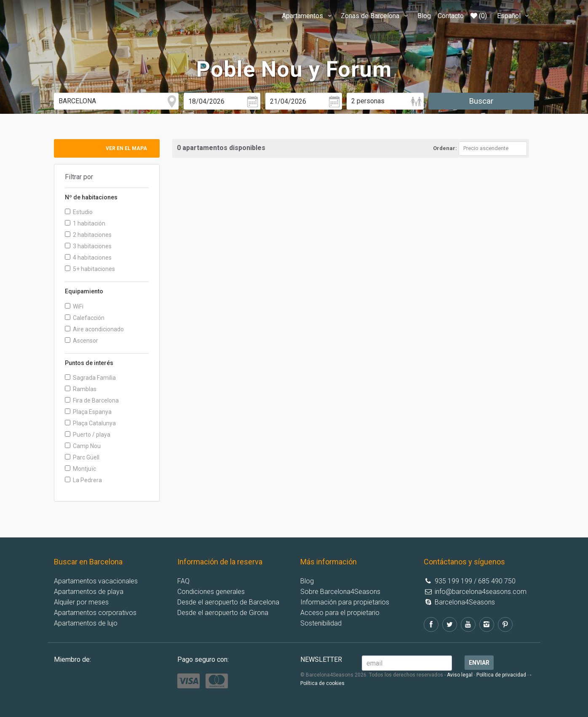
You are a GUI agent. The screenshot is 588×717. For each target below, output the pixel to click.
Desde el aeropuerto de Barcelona (228, 602)
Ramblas (81, 389)
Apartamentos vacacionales (96, 581)
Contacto (451, 16)
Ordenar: (445, 148)
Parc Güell (82, 457)
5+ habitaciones (90, 269)
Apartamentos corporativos (95, 613)
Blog (424, 16)
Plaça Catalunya (90, 423)
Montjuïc (80, 469)
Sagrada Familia (90, 378)
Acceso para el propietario (340, 613)
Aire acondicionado (94, 329)
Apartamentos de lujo (86, 623)
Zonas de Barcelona (376, 16)
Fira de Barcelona (92, 400)
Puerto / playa (88, 435)
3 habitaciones (88, 246)
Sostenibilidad (321, 623)
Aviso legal (460, 675)
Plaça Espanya (88, 412)
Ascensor (82, 341)
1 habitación (85, 223)
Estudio (79, 212)
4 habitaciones (88, 258)
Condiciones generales (211, 592)
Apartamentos (308, 16)
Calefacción (85, 318)
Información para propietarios (345, 602)
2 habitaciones (88, 235)
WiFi (74, 306)
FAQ (183, 581)
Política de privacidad (501, 675)
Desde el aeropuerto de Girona (223, 613)
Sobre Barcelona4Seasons (340, 592)
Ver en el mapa (126, 148)
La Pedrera (83, 480)
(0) (479, 16)
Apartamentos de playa (89, 592)
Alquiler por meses (81, 602)
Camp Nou (83, 446)
